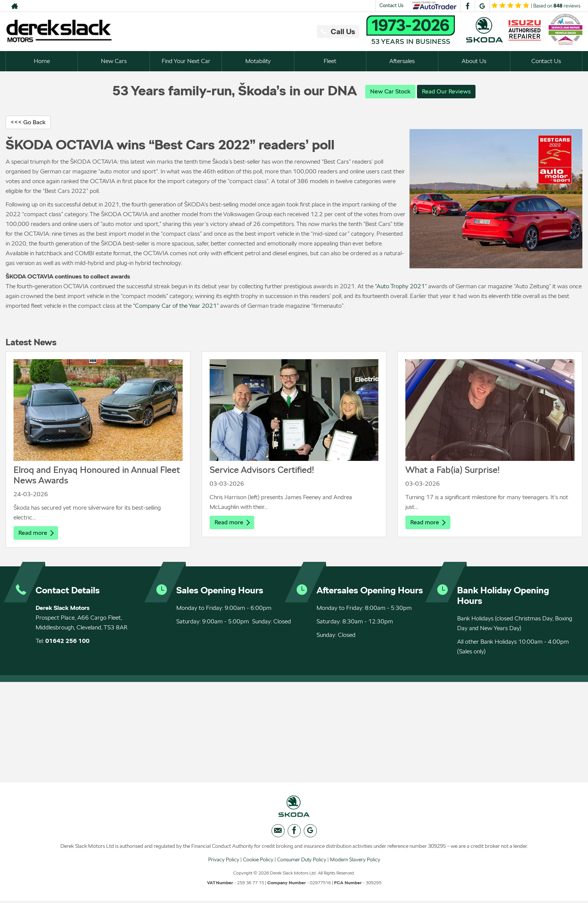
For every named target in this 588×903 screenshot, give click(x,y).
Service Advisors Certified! (262, 470)
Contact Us (391, 5)
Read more (36, 533)
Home (42, 61)
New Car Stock (390, 91)
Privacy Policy (224, 861)
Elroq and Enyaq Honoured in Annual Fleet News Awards (97, 475)
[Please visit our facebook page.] (467, 6)
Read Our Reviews (446, 91)
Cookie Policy (258, 861)
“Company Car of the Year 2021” (176, 306)
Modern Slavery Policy (355, 861)
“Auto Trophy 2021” (401, 287)
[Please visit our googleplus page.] (482, 6)
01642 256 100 (67, 642)
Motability (258, 61)
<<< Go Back (28, 123)
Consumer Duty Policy (302, 861)
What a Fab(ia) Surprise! (452, 470)
